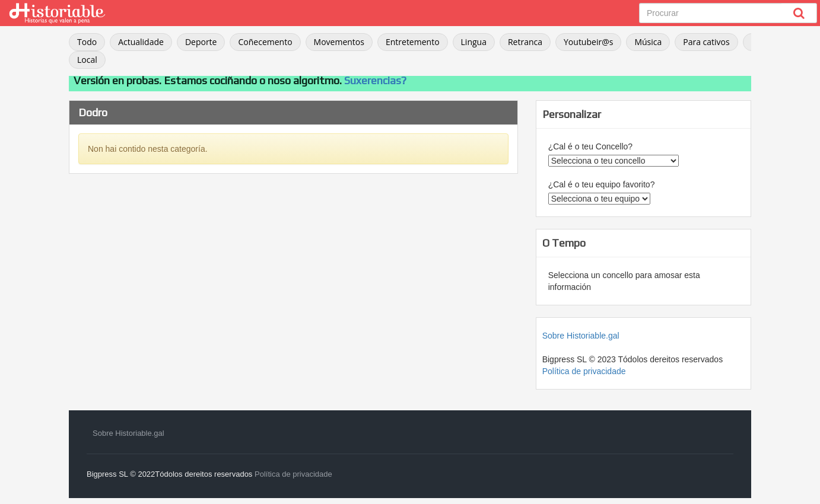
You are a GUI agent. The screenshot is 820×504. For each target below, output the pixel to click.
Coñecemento (265, 42)
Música (648, 42)
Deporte (201, 42)
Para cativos (706, 42)
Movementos (339, 42)
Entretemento (413, 42)
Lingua (474, 42)
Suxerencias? (375, 80)
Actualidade (141, 42)
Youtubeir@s (588, 42)
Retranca (525, 42)
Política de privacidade (584, 371)
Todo (87, 42)
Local (87, 60)
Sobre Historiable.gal (581, 336)
